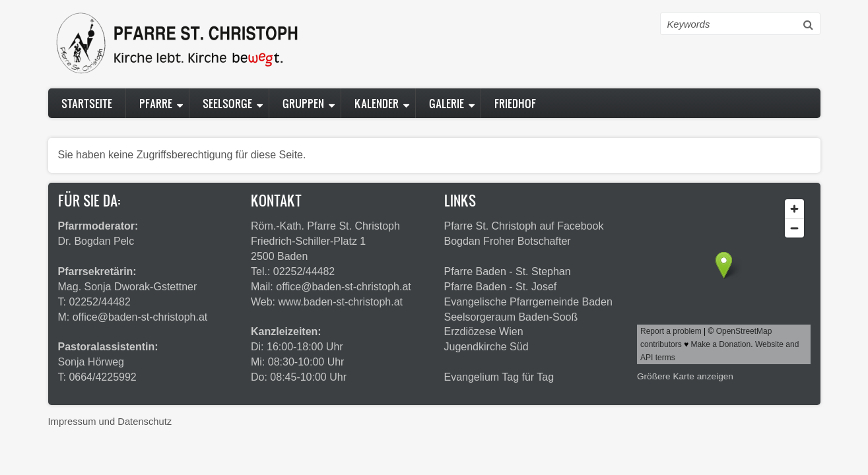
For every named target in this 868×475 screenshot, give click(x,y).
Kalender (377, 103)
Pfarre (156, 103)
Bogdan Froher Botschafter (508, 241)
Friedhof (515, 103)
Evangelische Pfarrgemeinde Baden (528, 302)
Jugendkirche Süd (486, 347)
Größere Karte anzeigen (685, 376)
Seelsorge (227, 103)
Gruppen (303, 103)
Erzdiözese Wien (484, 332)
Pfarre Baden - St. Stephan (508, 271)
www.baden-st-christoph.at (341, 302)
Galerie (447, 103)
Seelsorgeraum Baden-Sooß (511, 317)
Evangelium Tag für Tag (499, 377)
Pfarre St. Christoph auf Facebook (524, 226)
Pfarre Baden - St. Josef (501, 287)
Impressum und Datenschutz (110, 422)
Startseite (87, 103)
